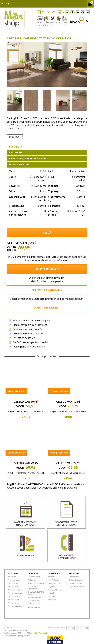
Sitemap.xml (53, 600)
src (87, 21)
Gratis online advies (76, 580)
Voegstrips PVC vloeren (36, 583)
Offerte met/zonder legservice (27, 158)
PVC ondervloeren (34, 577)
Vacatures (52, 596)
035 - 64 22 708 (49, 12)
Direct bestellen (19, 164)
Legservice (15, 152)
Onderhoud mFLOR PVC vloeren (36, 593)
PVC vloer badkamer (14, 596)
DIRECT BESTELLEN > (47, 307)
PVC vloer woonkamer (15, 590)
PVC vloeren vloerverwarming (34, 588)
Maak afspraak (74, 577)
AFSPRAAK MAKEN (47, 269)
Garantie (51, 593)
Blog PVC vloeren (54, 580)
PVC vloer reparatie (35, 597)
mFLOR (42, 171)
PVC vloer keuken (13, 600)
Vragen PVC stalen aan (77, 587)
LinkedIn (78, 12)
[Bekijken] (90, 4)
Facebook (73, 12)
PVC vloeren (12, 577)
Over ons (51, 577)
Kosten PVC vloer (34, 604)
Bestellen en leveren (56, 583)
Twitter (88, 12)
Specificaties (16, 147)
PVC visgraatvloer (14, 580)
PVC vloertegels (13, 587)
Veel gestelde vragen (56, 590)
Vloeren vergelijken (35, 607)
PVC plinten (32, 580)
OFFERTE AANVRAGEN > (47, 290)
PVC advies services (75, 583)
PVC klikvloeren (13, 583)
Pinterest (67, 12)
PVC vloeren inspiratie (15, 606)
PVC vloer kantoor (14, 603)
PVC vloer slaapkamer (15, 593)
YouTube (83, 12)
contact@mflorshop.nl (38, 633)
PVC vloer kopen (34, 601)
